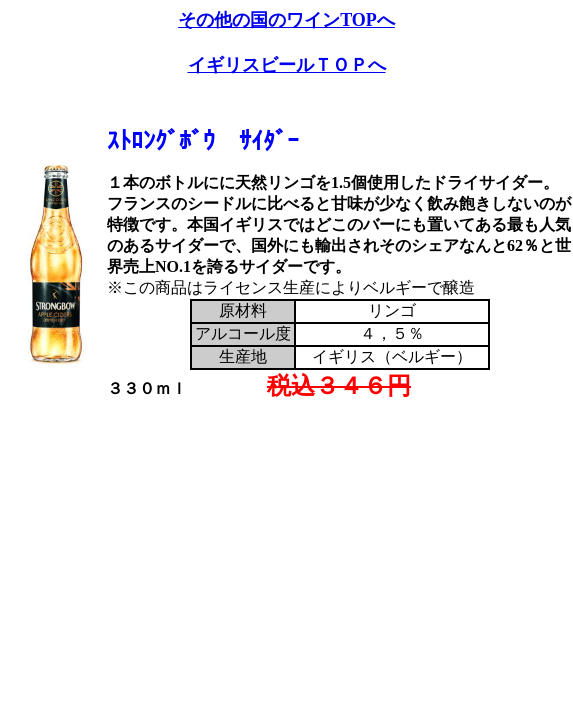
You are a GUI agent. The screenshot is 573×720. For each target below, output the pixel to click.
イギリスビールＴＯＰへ (287, 65)
